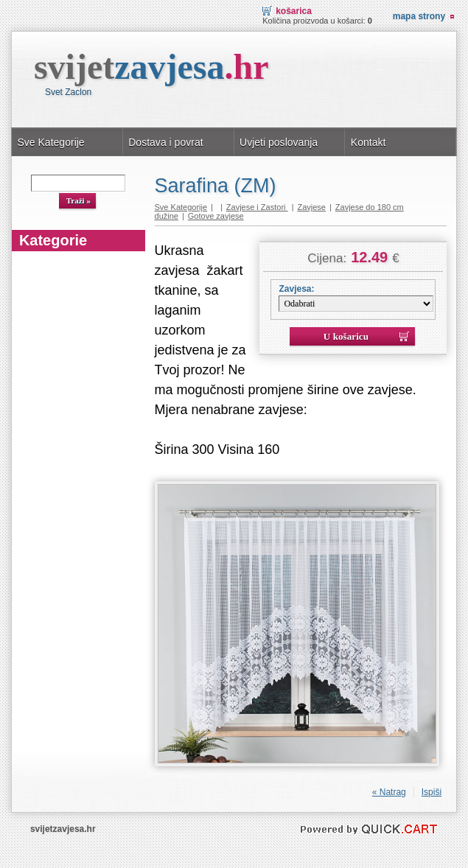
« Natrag (389, 792)
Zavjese (311, 207)
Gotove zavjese (216, 216)
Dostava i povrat (165, 142)
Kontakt (369, 142)
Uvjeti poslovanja (279, 142)
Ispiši (432, 792)
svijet (151, 67)
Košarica (294, 11)
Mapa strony (419, 16)
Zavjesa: (296, 289)
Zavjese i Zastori (257, 207)
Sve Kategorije (50, 142)
